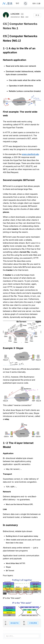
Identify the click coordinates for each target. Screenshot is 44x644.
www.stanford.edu (30, 154)
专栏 (17, 3)
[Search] (25, 3)
